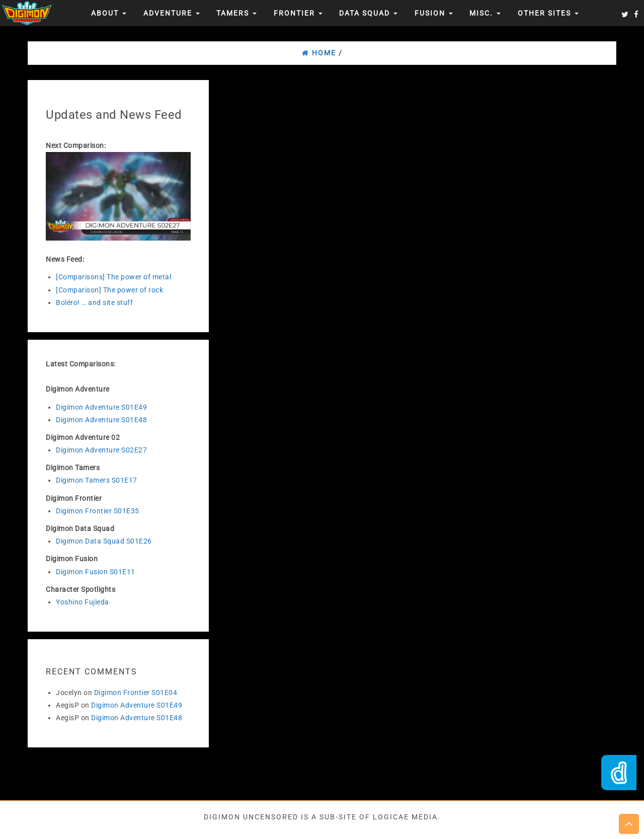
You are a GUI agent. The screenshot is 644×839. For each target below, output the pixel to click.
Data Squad (368, 13)
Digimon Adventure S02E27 (101, 450)
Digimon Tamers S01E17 (97, 480)
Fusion (434, 13)
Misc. (485, 13)
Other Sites (548, 13)
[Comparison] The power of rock (109, 290)
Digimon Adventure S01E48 (101, 420)
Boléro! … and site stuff (94, 302)
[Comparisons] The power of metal (113, 277)
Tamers (236, 13)
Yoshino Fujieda (83, 602)
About (109, 13)
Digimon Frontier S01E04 (136, 693)
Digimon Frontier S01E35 (98, 511)
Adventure (172, 13)
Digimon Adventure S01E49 (101, 407)
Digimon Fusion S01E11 (96, 572)
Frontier (298, 13)
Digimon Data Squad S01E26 (104, 541)
